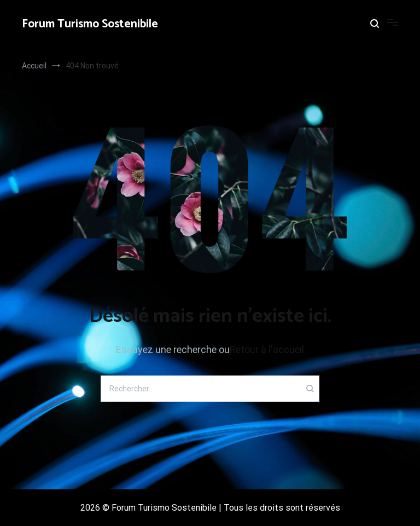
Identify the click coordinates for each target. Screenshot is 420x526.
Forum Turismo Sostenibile (90, 24)
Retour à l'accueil (267, 349)
